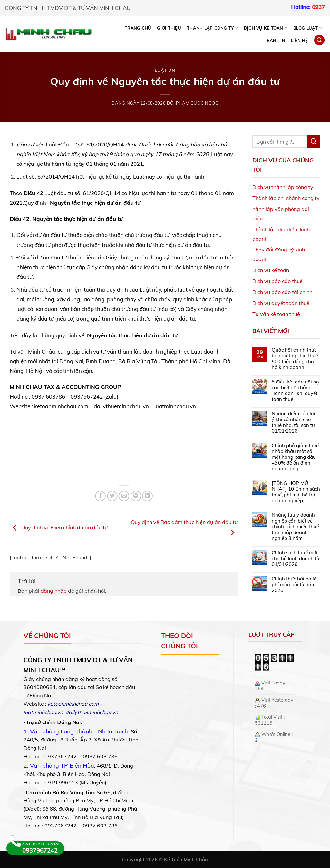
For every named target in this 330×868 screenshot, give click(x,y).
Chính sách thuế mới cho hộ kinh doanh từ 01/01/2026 (296, 559)
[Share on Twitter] (112, 496)
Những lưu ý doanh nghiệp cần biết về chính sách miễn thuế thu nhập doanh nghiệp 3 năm (295, 527)
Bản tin (276, 40)
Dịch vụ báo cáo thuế (277, 281)
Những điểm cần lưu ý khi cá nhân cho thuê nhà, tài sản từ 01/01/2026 (294, 422)
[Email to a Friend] (124, 496)
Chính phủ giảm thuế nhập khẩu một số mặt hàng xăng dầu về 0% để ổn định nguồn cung (295, 457)
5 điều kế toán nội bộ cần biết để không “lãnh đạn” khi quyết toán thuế (295, 391)
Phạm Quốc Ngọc (197, 103)
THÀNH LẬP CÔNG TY (213, 28)
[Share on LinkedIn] (147, 496)
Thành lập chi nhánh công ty (286, 198)
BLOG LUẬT (308, 28)
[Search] (319, 40)
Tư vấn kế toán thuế (276, 314)
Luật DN (165, 70)
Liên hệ (300, 40)
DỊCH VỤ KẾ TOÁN (266, 28)
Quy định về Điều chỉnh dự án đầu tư (59, 528)
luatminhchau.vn (43, 712)
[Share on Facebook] (100, 496)
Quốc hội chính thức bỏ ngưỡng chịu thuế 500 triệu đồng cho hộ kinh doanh (295, 359)
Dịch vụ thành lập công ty (283, 187)
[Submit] (314, 142)
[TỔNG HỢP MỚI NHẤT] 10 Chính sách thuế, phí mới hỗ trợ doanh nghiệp (296, 492)
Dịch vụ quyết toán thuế (281, 303)
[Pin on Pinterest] (136, 496)
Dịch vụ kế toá (269, 270)
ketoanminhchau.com (73, 704)
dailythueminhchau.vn (92, 712)
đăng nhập (54, 591)
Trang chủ (138, 28)
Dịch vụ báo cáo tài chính (282, 292)
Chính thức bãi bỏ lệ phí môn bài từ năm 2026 (294, 585)
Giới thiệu (169, 28)
